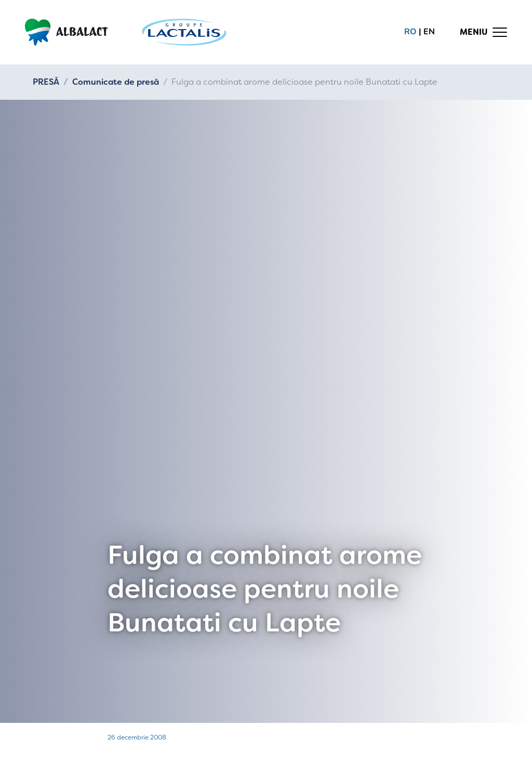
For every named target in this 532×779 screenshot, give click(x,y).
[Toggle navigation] (484, 32)
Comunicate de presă (116, 82)
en (429, 32)
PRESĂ (46, 82)
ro (410, 32)
